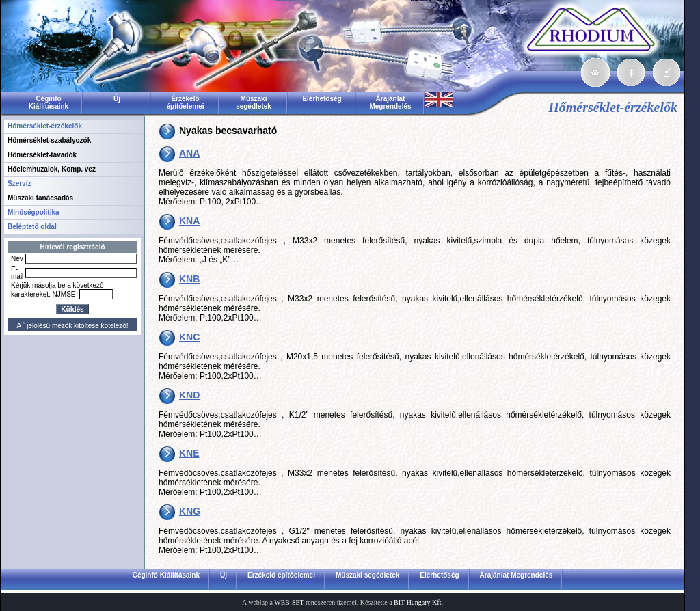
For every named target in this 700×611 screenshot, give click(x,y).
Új (117, 99)
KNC (189, 337)
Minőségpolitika (33, 212)
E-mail (17, 273)
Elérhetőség (322, 99)
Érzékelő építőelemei (185, 103)
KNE (189, 453)
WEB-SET (289, 602)
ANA (189, 153)
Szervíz (19, 184)
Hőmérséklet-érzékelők (45, 126)
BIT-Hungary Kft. (418, 602)
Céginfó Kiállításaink (49, 103)
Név (17, 259)
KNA (189, 221)
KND (189, 395)
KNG (190, 511)
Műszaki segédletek (254, 103)
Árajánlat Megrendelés (390, 103)
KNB (189, 279)
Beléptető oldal (32, 227)
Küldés (72, 309)
